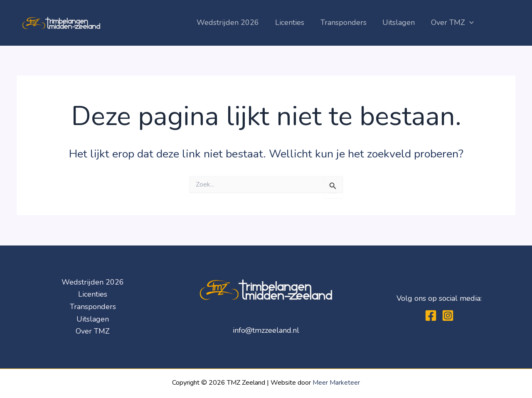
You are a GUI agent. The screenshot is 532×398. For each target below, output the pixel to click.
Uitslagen (400, 22)
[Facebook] (512, 23)
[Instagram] (494, 23)
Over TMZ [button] (453, 23)
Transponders (346, 22)
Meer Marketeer (336, 383)
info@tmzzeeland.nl (266, 330)
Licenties (293, 22)
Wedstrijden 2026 (233, 22)
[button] (470, 23)
